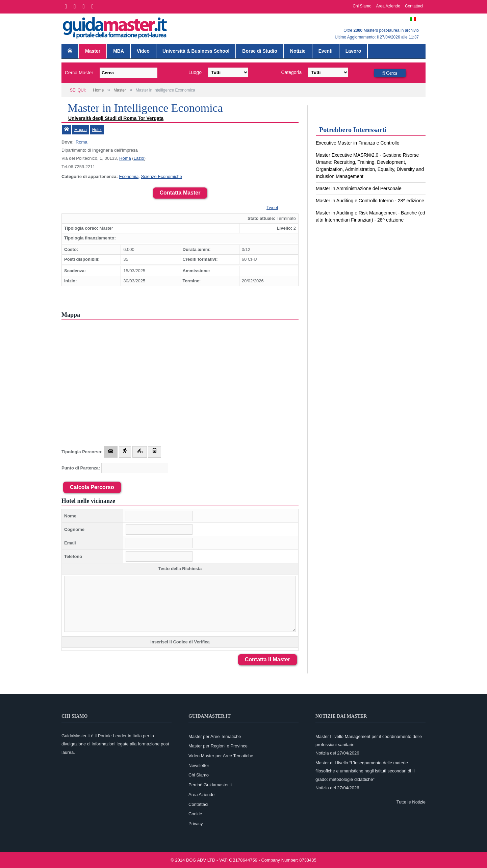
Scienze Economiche (162, 176)
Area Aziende (388, 6)
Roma (82, 142)
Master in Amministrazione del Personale (359, 188)
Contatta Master (180, 193)
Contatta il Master (267, 659)
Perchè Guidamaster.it (210, 785)
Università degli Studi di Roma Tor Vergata (116, 118)
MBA (119, 51)
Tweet (272, 208)
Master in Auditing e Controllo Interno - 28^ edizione (370, 201)
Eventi (326, 51)
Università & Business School (196, 51)
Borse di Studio (260, 51)
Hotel (97, 130)
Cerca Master (79, 73)
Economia (129, 176)
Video (143, 51)
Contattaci (414, 6)
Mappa (81, 130)
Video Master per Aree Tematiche (221, 756)
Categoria (292, 72)
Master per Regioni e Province (218, 746)
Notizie (298, 51)
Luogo (195, 72)
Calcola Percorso (92, 487)
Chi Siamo (362, 6)
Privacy (196, 824)
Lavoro (353, 51)
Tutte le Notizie (411, 802)
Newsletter (199, 765)
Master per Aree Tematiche (215, 736)
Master (93, 51)
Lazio (139, 158)
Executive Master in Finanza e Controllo (357, 143)
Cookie (195, 814)
